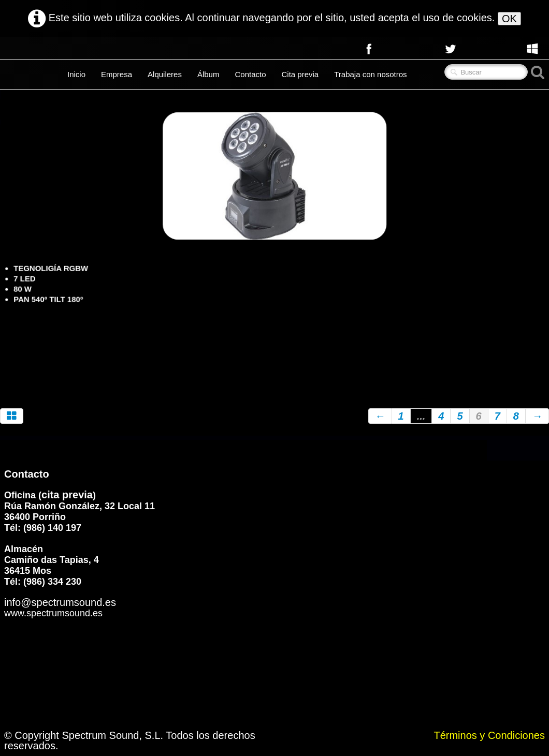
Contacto (250, 74)
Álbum (208, 74)
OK (509, 19)
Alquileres (165, 74)
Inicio (76, 74)
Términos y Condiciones (489, 735)
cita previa (67, 495)
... (421, 416)
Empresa (117, 74)
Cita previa (300, 74)
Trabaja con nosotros (370, 74)
